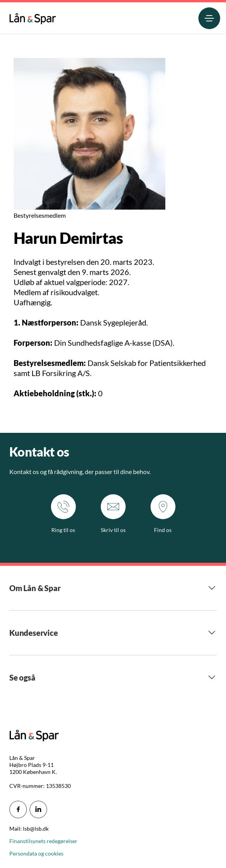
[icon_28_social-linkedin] (38, 809)
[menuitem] (33, 17)
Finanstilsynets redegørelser (43, 841)
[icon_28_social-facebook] (18, 809)
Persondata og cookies (36, 853)
